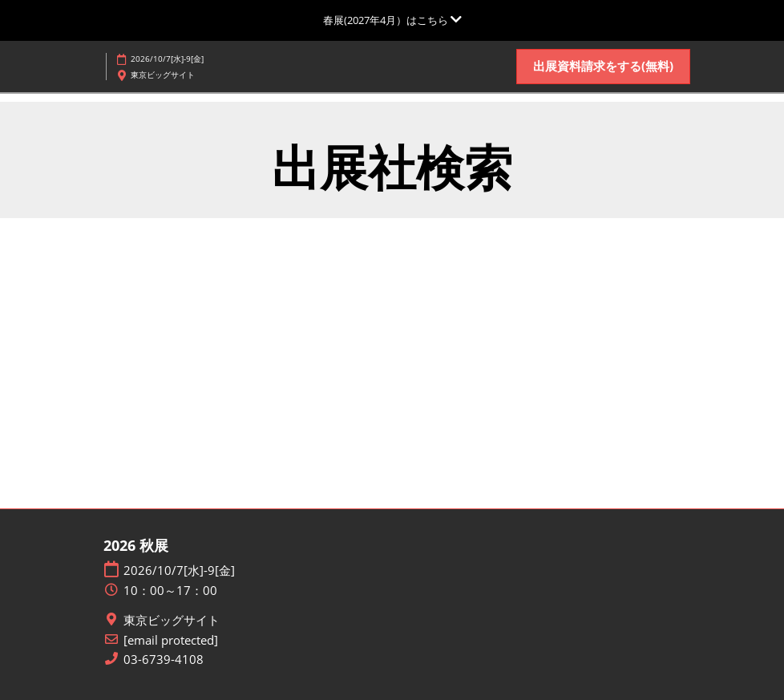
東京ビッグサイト (172, 620)
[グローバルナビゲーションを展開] (392, 20)
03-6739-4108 (164, 660)
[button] (603, 67)
